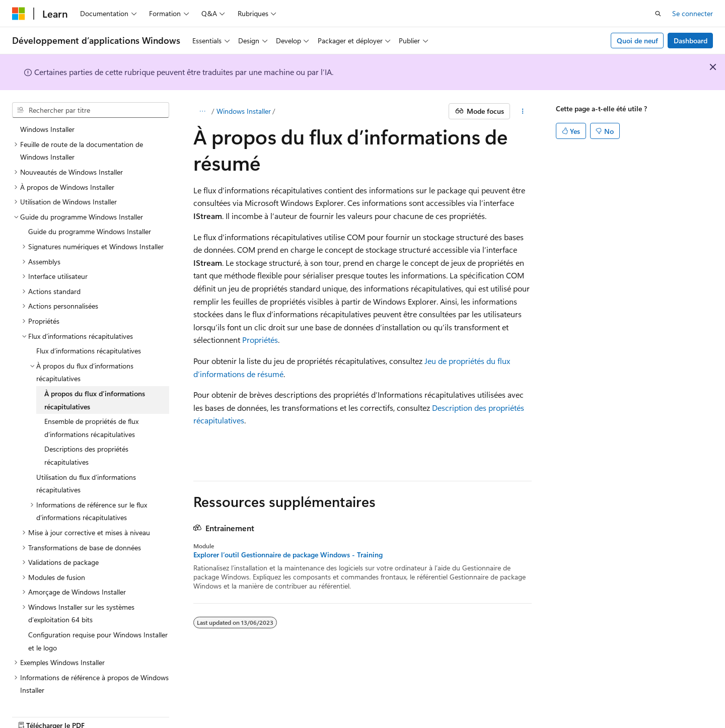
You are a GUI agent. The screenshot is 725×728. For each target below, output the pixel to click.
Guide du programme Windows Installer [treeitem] (90, 215)
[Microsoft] (19, 14)
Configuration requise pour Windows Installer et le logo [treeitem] (98, 625)
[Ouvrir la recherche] (658, 14)
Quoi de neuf (637, 41)
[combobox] (91, 110)
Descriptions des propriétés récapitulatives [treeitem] (86, 439)
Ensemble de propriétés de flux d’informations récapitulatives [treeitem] (91, 412)
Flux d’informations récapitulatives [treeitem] (89, 335)
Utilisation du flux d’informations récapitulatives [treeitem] (86, 467)
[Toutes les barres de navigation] (202, 111)
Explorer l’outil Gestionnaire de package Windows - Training (288, 555)
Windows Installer (244, 111)
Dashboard (691, 41)
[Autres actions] (523, 111)
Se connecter (693, 13)
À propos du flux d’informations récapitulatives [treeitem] (95, 384)
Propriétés (260, 340)
